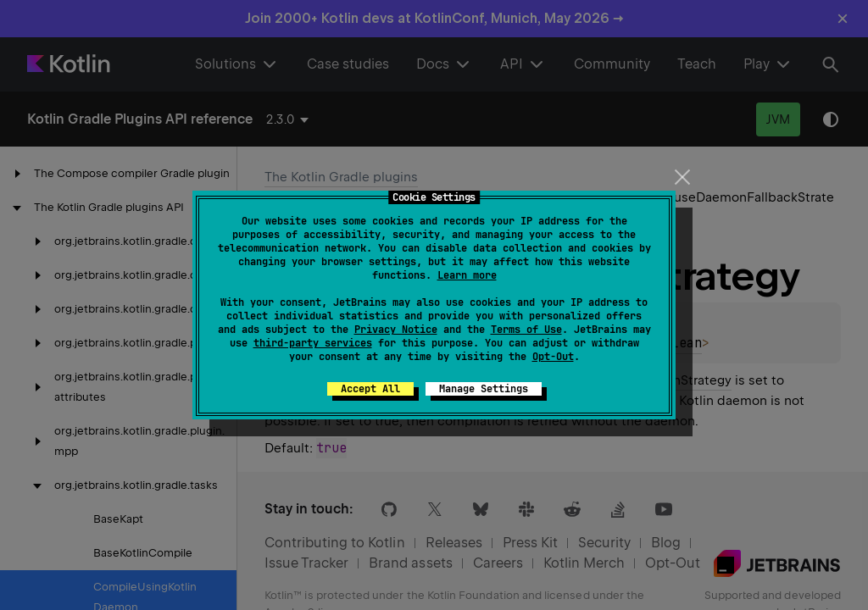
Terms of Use (526, 330)
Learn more (467, 275)
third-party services (313, 343)
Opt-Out (553, 357)
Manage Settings (484, 389)
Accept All (370, 389)
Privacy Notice (396, 330)
